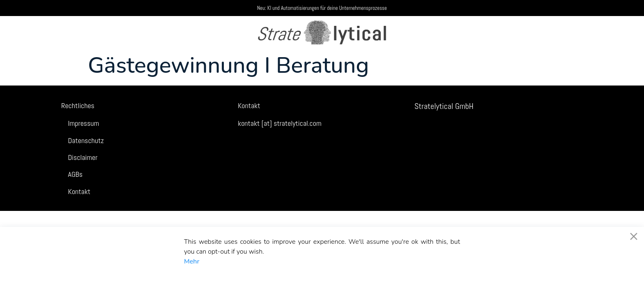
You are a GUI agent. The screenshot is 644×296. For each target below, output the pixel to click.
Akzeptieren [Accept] (206, 279)
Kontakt (79, 191)
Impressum (84, 123)
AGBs (75, 174)
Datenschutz (86, 140)
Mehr (192, 261)
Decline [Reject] (249, 279)
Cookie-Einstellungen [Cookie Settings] (428, 279)
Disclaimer (83, 157)
